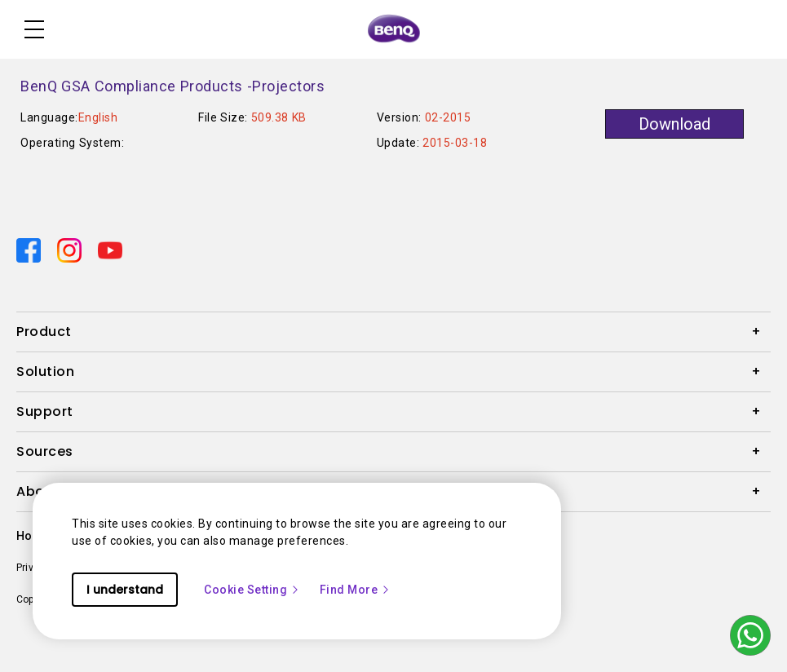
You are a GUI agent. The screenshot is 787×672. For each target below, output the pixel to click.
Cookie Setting (252, 590)
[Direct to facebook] (30, 250)
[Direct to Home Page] (394, 29)
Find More (356, 590)
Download (674, 124)
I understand (125, 590)
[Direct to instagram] (71, 250)
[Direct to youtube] (110, 250)
